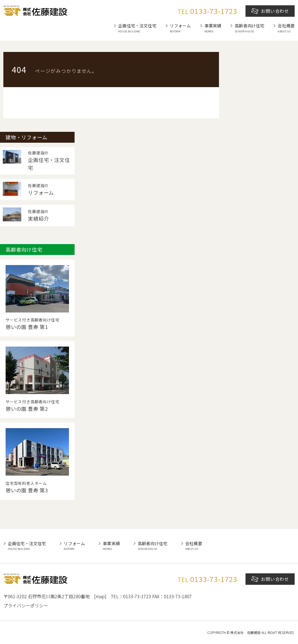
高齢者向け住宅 (249, 28)
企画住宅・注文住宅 (137, 28)
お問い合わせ (270, 11)
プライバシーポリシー (26, 605)
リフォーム (180, 28)
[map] (100, 596)
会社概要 (286, 28)
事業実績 (213, 28)
